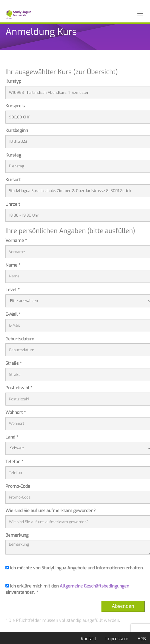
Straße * (14, 363)
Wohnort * (16, 412)
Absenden (123, 606)
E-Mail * (13, 314)
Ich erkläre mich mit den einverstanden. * (67, 589)
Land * (12, 437)
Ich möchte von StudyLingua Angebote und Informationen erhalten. (74, 568)
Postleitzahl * (19, 388)
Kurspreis (15, 106)
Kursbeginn (17, 130)
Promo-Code (18, 486)
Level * (12, 290)
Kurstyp (13, 81)
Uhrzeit (13, 204)
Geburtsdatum (20, 339)
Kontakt (89, 639)
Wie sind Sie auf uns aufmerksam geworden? (51, 511)
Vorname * (16, 240)
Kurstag (13, 155)
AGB (142, 639)
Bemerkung (17, 535)
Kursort (13, 180)
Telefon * (14, 462)
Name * (13, 265)
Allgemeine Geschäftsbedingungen (94, 586)
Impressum (117, 639)
